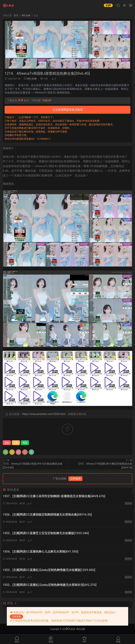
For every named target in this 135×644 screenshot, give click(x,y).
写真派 (72, 629)
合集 (7, 443)
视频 (25, 443)
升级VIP (47, 100)
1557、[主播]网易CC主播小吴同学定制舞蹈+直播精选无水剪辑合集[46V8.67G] (54, 496)
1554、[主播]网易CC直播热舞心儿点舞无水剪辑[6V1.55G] (40, 552)
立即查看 (16, 617)
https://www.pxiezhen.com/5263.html (44, 414)
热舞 (16, 443)
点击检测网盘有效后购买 (68, 110)
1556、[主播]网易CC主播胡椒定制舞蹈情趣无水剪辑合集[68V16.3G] (47, 515)
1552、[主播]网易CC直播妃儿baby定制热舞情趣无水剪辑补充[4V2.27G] (50, 585)
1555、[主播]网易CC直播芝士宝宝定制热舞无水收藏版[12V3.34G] (46, 533)
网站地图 (81, 629)
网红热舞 (32, 79)
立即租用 (75, 479)
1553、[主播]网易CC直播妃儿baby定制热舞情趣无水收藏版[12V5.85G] (49, 570)
